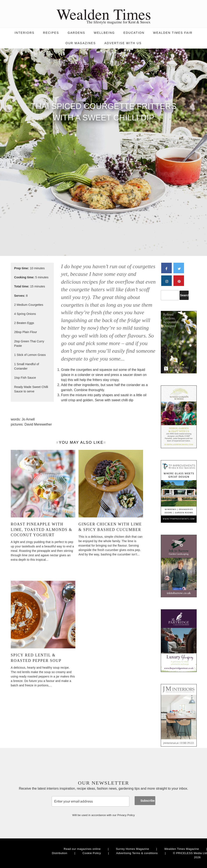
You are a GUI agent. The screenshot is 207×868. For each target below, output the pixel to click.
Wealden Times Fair (173, 33)
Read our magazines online (82, 849)
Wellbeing (104, 33)
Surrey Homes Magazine (132, 849)
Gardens (76, 33)
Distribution (60, 853)
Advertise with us (123, 43)
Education (134, 33)
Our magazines (80, 43)
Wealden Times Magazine (182, 849)
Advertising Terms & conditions (137, 853)
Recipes (51, 33)
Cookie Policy (92, 853)
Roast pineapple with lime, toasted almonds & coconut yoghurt (41, 529)
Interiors (24, 33)
